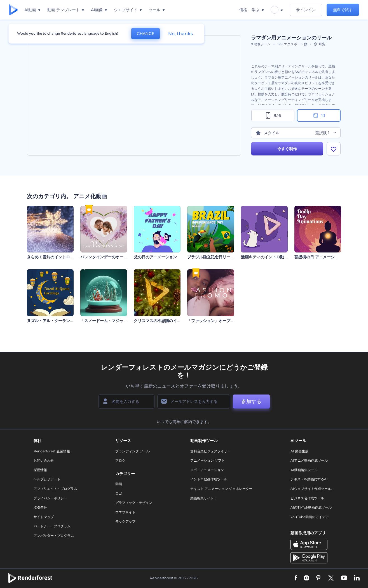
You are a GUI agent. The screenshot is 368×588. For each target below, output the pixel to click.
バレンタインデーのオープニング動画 (114, 257)
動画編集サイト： (204, 498)
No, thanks (181, 34)
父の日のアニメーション (155, 257)
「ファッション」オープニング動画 (219, 321)
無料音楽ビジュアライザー (210, 451)
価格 (243, 10)
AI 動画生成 (299, 451)
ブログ (120, 460)
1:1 (319, 115)
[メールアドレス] (194, 402)
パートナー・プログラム (52, 526)
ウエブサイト (125, 512)
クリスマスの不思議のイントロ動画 (165, 321)
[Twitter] (331, 578)
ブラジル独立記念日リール (211, 257)
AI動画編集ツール (304, 470)
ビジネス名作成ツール (307, 498)
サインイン (306, 10)
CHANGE (146, 34)
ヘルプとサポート (47, 479)
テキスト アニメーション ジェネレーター (221, 489)
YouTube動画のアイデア (310, 517)
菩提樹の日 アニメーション (318, 257)
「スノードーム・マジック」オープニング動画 (121, 321)
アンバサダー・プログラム (54, 536)
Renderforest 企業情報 (52, 451)
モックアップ (125, 521)
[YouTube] (344, 578)
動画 (119, 484)
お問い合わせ (44, 460)
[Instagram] (306, 578)
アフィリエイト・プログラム (55, 489)
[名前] (126, 402)
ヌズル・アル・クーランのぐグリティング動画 (68, 321)
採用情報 (40, 470)
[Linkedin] (357, 578)
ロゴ (119, 493)
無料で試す (343, 10)
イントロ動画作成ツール (209, 479)
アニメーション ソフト (208, 460)
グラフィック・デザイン (134, 503)
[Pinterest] (318, 578)
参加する (251, 402)
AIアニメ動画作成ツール (309, 460)
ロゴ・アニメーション (207, 470)
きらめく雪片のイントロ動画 (52, 257)
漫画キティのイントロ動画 (264, 257)
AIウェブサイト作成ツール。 (312, 489)
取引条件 (40, 507)
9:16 (273, 115)
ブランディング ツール (133, 451)
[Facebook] (296, 578)
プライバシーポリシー (50, 498)
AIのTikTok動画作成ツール (311, 507)
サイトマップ (44, 517)
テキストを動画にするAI (309, 479)
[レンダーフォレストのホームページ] (13, 10)
